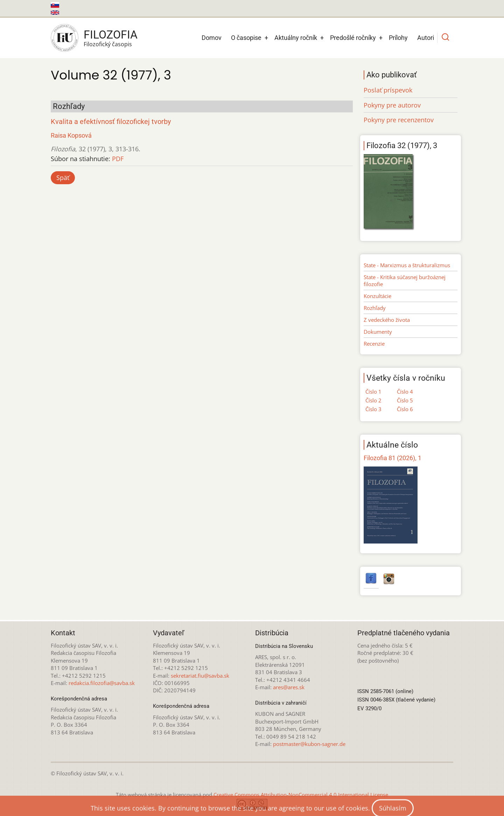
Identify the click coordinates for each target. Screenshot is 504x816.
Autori (426, 38)
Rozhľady (375, 308)
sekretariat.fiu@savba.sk (200, 676)
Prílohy (398, 38)
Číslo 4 (405, 392)
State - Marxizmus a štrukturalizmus (407, 265)
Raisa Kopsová (71, 135)
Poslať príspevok (388, 90)
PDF (118, 159)
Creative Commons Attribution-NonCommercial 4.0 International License (301, 795)
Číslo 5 (405, 400)
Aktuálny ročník (296, 38)
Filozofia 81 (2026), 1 (393, 458)
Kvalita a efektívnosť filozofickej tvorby (111, 122)
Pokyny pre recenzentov (399, 120)
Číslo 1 (373, 392)
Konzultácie (377, 296)
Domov (212, 38)
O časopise (246, 38)
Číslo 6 (405, 409)
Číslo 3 (373, 409)
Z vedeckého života (387, 320)
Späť (63, 178)
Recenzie (374, 344)
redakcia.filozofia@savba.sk (102, 683)
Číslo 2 (373, 400)
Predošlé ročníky (353, 38)
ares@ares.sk (289, 687)
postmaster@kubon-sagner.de (309, 744)
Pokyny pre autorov (392, 105)
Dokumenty (378, 332)
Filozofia (111, 35)
